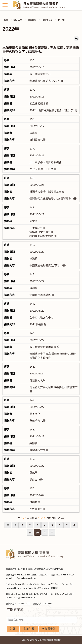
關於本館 (18, 20)
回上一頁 (76, 38)
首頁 (6, 20)
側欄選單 (5, 5)
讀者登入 (77, 5)
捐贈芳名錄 (47, 20)
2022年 (61, 20)
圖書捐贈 (32, 20)
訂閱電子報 (15, 610)
